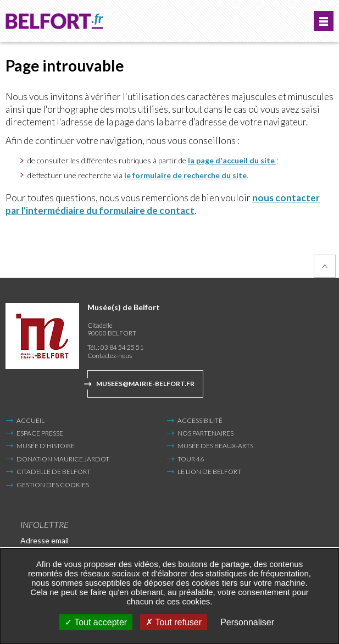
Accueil (30, 420)
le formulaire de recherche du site (185, 175)
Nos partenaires (205, 433)
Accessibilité (200, 420)
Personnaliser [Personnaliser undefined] (247, 622)
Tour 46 (191, 459)
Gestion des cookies (53, 485)
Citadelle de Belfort (54, 472)
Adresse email (45, 540)
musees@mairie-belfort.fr (145, 384)
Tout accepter (96, 622)
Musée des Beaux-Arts (215, 446)
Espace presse (40, 433)
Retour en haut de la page (325, 266)
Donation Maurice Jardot (63, 459)
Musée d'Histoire (46, 446)
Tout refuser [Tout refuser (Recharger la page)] (174, 622)
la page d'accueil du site (232, 160)
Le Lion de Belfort (209, 472)
